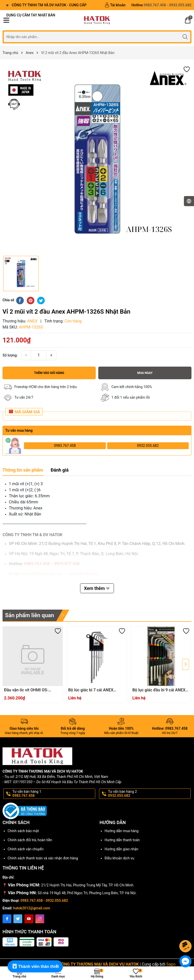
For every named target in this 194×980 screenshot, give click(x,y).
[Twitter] (18, 919)
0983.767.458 (65, 446)
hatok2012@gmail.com (32, 908)
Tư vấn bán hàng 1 (53, 794)
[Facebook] (7, 919)
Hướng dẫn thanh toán (122, 840)
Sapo (171, 964)
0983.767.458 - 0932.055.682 (44, 901)
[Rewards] (35, 966)
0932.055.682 (148, 446)
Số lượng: (10, 355)
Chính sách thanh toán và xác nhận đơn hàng (43, 858)
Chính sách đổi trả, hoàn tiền (30, 840)
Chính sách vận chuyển (26, 849)
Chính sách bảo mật (23, 831)
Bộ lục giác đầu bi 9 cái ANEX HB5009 (159, 690)
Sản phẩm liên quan (30, 615)
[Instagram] (40, 919)
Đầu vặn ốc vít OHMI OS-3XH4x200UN (26, 690)
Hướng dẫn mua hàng (122, 831)
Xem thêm (97, 588)
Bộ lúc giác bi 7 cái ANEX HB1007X (91, 690)
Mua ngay (145, 373)
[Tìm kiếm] (185, 37)
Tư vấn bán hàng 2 (149, 794)
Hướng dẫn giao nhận (122, 849)
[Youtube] (29, 919)
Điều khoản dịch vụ (119, 858)
